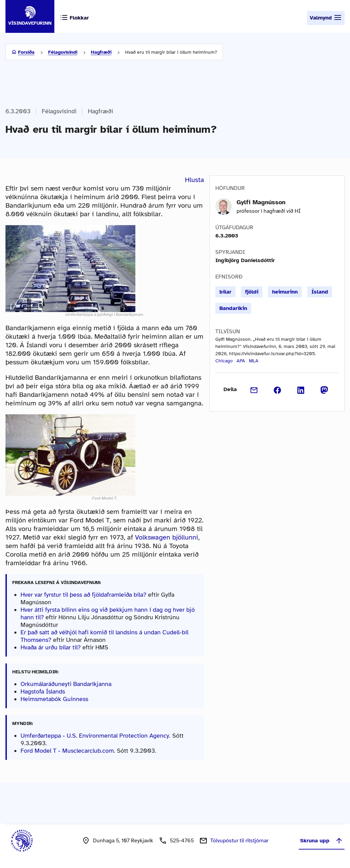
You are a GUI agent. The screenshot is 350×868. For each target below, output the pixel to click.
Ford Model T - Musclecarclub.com (67, 751)
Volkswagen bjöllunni (167, 537)
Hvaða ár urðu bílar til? (51, 647)
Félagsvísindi (63, 52)
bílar (225, 292)
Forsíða (26, 52)
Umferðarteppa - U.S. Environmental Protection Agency (95, 736)
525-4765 (182, 841)
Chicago (224, 361)
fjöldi (252, 292)
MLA (254, 361)
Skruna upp (322, 841)
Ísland (320, 292)
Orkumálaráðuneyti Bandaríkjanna (66, 684)
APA (241, 361)
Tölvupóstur (239, 841)
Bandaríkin (233, 308)
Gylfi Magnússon (261, 202)
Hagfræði (101, 52)
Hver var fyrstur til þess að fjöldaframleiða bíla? (83, 595)
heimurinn (285, 292)
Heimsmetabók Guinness (54, 699)
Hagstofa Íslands (43, 691)
